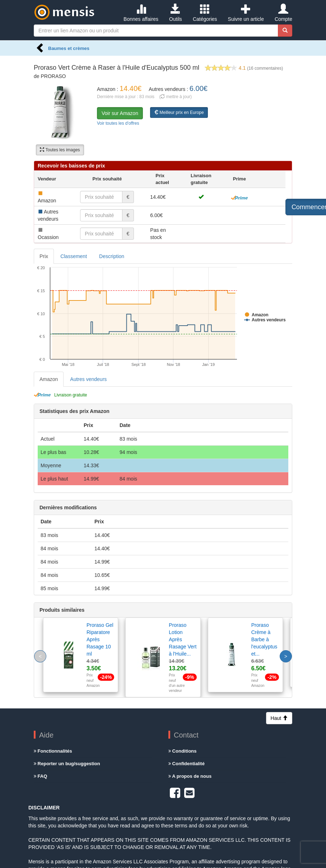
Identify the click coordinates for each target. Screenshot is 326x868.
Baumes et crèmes (69, 48)
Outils (176, 13)
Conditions (183, 751)
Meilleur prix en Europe (179, 112)
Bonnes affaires (141, 13)
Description (112, 256)
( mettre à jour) (175, 97)
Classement (74, 256)
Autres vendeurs (88, 379)
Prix (44, 256)
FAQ (40, 776)
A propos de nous (190, 776)
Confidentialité (187, 764)
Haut (279, 718)
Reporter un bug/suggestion (67, 764)
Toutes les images (60, 150)
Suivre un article (246, 13)
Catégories (205, 13)
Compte (283, 13)
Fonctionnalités (53, 751)
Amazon (49, 379)
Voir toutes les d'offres (118, 123)
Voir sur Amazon (120, 113)
